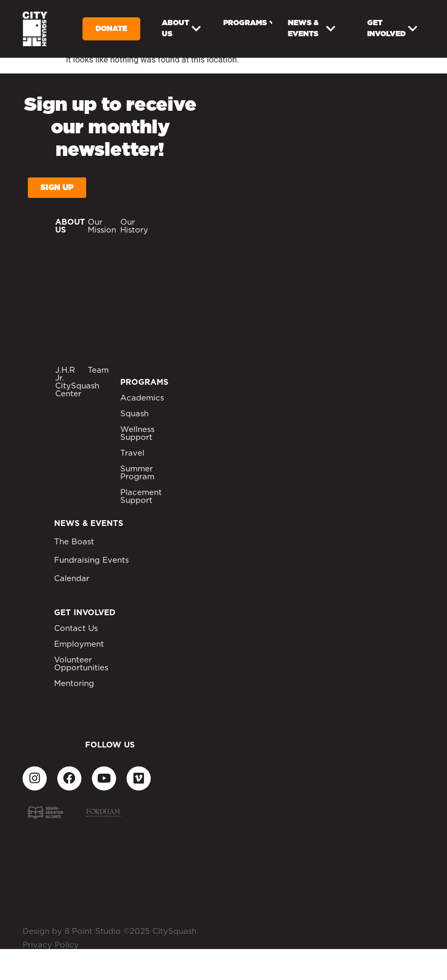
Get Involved (392, 29)
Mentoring (74, 684)
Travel (132, 453)
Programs (248, 24)
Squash (134, 414)
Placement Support (141, 497)
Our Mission (102, 226)
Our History (134, 226)
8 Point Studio (93, 931)
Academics (142, 398)
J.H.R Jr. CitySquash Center (77, 382)
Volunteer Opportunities (81, 664)
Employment (79, 644)
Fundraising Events (91, 560)
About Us (181, 29)
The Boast (74, 542)
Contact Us (76, 629)
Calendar (72, 579)
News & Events (312, 29)
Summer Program (137, 473)
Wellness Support (137, 434)
